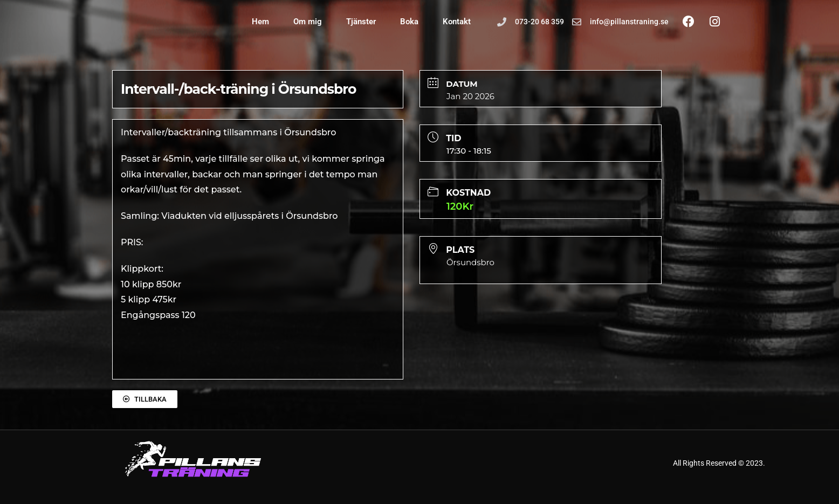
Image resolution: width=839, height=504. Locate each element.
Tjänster (361, 22)
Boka (409, 22)
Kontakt (457, 22)
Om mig (308, 22)
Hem (260, 22)
